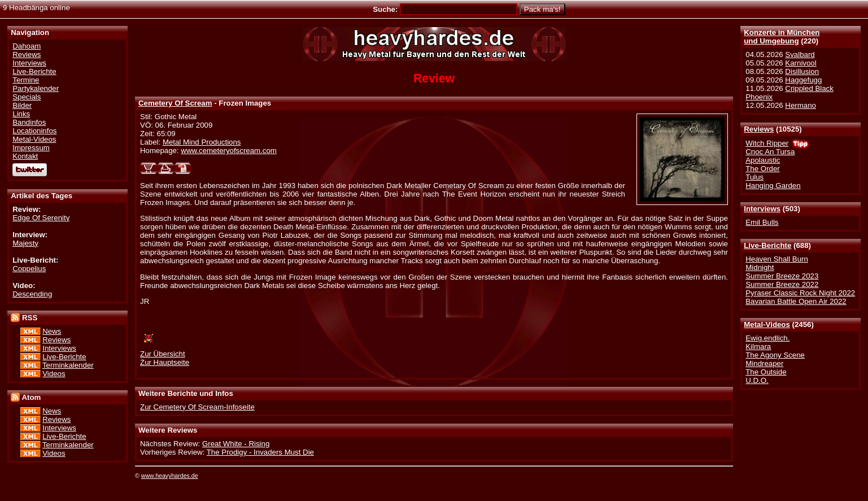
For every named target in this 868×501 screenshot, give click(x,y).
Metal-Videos (767, 324)
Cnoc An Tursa (770, 152)
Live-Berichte (767, 245)
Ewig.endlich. (767, 338)
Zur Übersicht (163, 354)
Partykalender (36, 88)
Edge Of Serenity (41, 218)
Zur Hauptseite (165, 362)
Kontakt (25, 156)
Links (21, 114)
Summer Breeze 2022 (782, 284)
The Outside (766, 372)
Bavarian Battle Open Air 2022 (796, 301)
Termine (26, 80)
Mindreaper (764, 363)
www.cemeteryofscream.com (229, 151)
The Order (762, 169)
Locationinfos (34, 131)
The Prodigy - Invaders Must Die (260, 452)
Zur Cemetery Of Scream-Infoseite (197, 407)
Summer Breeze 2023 (782, 276)
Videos (54, 374)
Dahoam (27, 46)
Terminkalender (68, 365)
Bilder (22, 105)
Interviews (762, 209)
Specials (27, 97)
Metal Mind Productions (202, 142)
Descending (32, 294)
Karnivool (801, 63)
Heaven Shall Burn (777, 259)
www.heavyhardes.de (170, 476)
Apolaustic (763, 160)
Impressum (31, 148)
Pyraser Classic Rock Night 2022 (800, 293)
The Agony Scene (775, 355)
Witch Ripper (767, 143)
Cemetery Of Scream (175, 103)
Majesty (25, 243)
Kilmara (758, 347)
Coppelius (29, 269)
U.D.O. (757, 380)
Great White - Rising (236, 444)
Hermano (801, 105)
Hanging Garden (773, 186)
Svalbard (800, 55)
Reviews (759, 129)
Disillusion (802, 71)
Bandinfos (29, 122)
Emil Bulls (762, 222)
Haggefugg (803, 80)
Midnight (760, 267)
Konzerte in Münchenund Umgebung (782, 37)
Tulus (754, 177)
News (52, 331)
